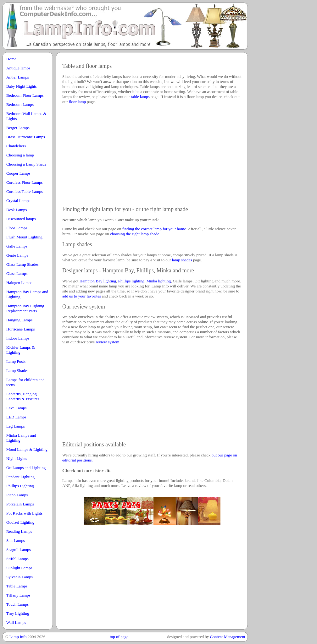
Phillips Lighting (20, 486)
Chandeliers (16, 146)
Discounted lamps (21, 219)
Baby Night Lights (22, 86)
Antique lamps (18, 68)
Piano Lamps (17, 495)
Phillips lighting (131, 281)
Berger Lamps (18, 128)
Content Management (227, 637)
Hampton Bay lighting (98, 281)
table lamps (140, 97)
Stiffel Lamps (17, 559)
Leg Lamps (16, 426)
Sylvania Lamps (19, 577)
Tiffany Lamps (18, 595)
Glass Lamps (17, 273)
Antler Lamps (18, 77)
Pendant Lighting (20, 477)
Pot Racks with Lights (24, 513)
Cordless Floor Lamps (25, 182)
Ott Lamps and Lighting (26, 468)
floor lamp (78, 102)
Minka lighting (158, 281)
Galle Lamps (17, 246)
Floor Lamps (17, 228)
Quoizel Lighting (20, 522)
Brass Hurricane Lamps (26, 137)
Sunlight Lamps (19, 568)
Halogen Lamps (19, 283)
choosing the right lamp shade (135, 234)
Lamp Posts (16, 361)
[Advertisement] (286, 147)
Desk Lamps (17, 210)
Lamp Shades (17, 371)
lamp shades (182, 260)
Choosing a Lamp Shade (26, 164)
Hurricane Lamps (21, 329)
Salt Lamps (16, 540)
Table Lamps (17, 586)
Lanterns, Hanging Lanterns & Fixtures (23, 396)
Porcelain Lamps (20, 504)
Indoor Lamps (18, 338)
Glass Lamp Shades (22, 264)
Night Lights (17, 458)
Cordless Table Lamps (25, 191)
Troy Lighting (18, 613)
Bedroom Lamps (20, 104)
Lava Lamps (17, 408)
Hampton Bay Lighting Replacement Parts (25, 308)
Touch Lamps (17, 604)
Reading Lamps (19, 531)
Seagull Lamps (19, 550)
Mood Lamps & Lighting (27, 449)
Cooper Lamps (18, 173)
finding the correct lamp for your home (154, 229)
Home (11, 59)
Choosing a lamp (20, 155)
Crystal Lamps (18, 201)
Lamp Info (18, 637)
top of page (119, 637)
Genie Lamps (17, 255)
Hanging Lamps (19, 320)
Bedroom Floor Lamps (25, 95)
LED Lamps (16, 417)
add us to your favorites (82, 296)
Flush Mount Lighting (24, 237)
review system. (108, 342)
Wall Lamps (16, 622)
